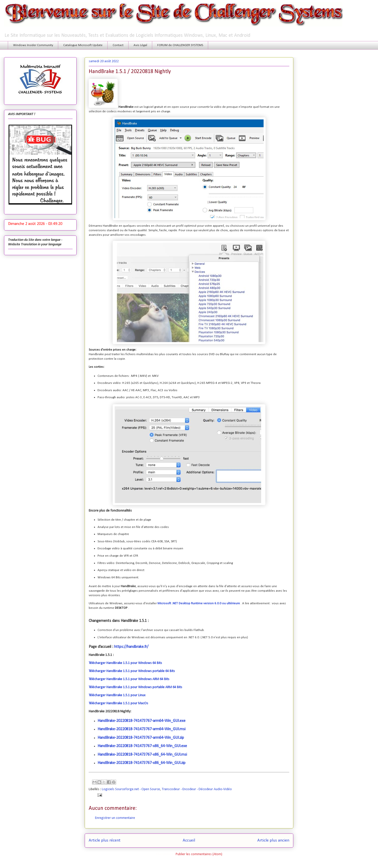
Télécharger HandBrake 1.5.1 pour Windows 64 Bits (125, 663)
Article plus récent (105, 840)
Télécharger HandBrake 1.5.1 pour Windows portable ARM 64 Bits (135, 687)
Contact (118, 45)
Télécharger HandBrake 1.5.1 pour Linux (117, 695)
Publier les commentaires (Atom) (199, 854)
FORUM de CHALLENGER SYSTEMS (180, 45)
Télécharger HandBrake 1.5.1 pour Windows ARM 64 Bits (129, 679)
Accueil (189, 840)
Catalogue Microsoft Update (83, 45)
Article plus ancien (273, 840)
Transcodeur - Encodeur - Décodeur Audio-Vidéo (197, 789)
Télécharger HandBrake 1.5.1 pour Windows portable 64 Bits (132, 671)
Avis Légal (140, 45)
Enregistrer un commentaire (115, 818)
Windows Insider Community (33, 45)
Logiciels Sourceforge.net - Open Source (131, 789)
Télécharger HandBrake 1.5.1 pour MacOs (118, 703)
